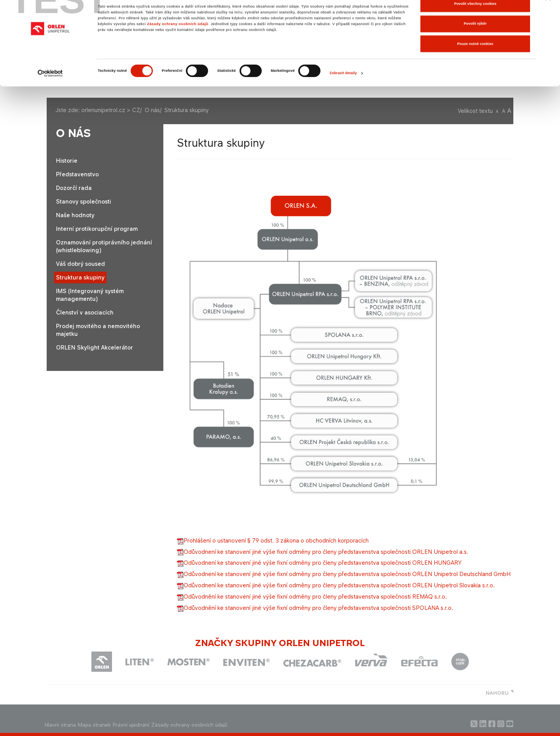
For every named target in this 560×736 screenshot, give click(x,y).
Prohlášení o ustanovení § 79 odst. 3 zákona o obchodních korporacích (273, 540)
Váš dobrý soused (80, 264)
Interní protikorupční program (97, 229)
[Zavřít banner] (548, 12)
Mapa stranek (94, 725)
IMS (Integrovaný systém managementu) (90, 295)
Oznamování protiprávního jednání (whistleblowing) (104, 246)
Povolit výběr (475, 39)
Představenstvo (77, 174)
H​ (344, 574)
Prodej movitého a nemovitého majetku (98, 330)
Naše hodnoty (75, 215)
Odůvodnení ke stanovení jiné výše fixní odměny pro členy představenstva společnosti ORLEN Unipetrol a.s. (323, 552)
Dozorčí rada (74, 188)
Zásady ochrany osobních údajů (178, 39)
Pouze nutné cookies (475, 58)
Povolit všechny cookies (475, 18)
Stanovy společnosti (84, 201)
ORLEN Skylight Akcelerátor (94, 347)
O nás (152, 110)
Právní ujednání (131, 725)
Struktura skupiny (80, 277)
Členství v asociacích (85, 312)
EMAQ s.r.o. (312, 596)
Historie (67, 161)
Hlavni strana (60, 725)
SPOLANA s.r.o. (315, 608)
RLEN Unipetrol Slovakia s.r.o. (336, 585)
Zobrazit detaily (343, 88)
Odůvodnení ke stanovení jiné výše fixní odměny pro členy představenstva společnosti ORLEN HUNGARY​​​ (319, 563)
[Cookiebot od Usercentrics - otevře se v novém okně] (50, 88)
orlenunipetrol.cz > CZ (111, 110)
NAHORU (497, 693)
